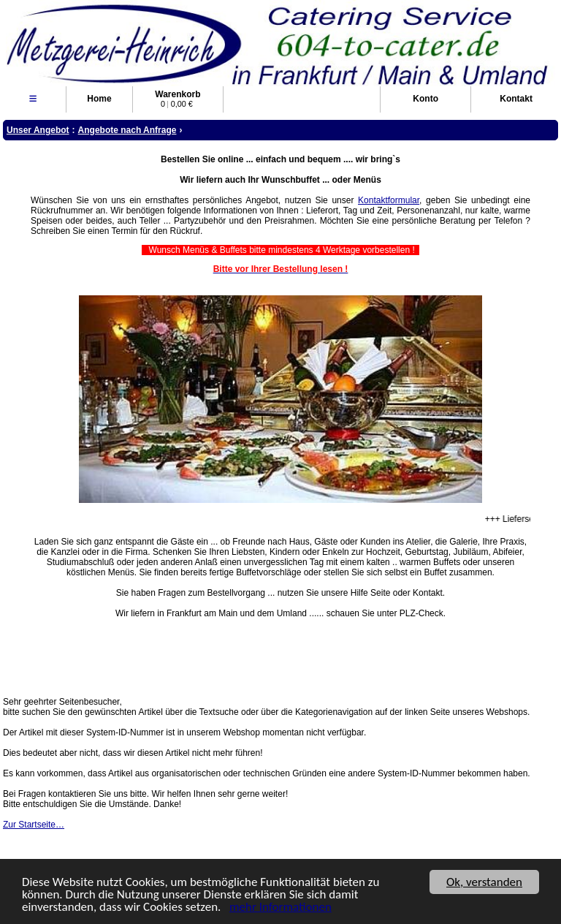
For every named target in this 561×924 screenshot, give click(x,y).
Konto (425, 99)
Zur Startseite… (34, 825)
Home (99, 99)
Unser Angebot (38, 130)
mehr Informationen (280, 908)
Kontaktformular (389, 200)
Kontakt (516, 99)
